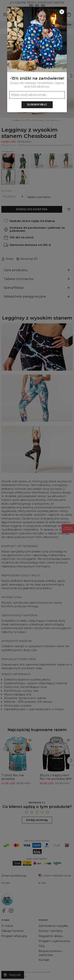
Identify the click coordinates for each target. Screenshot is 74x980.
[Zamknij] (62, 12)
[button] (37, 490)
